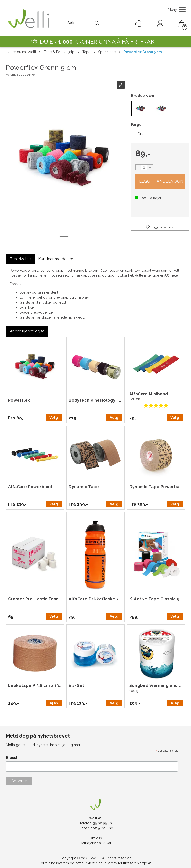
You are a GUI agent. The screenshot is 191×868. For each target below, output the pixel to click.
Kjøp (160, 181)
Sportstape (107, 52)
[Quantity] (144, 167)
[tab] (20, 259)
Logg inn (160, 24)
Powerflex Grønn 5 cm (143, 52)
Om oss (96, 838)
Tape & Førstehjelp (59, 52)
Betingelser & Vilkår (96, 843)
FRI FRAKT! (145, 42)
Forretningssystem (54, 863)
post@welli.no (102, 828)
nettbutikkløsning (89, 863)
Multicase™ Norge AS (135, 863)
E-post (13, 758)
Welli (32, 52)
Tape (86, 52)
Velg (54, 418)
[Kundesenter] (139, 24)
